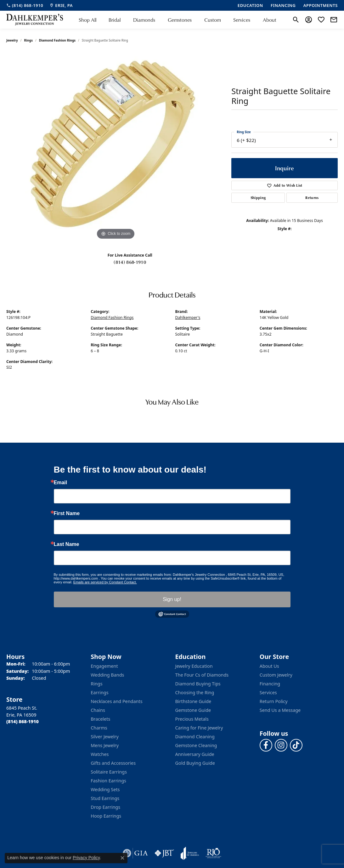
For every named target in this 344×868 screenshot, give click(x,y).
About (270, 20)
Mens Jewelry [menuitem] (105, 745)
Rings (28, 40)
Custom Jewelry (276, 675)
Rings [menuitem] (96, 684)
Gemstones (180, 20)
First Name (67, 513)
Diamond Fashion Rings (57, 40)
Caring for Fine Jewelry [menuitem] (199, 728)
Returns (312, 198)
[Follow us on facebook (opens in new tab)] (266, 745)
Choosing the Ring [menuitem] (195, 692)
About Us (269, 666)
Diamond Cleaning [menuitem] (195, 737)
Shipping (258, 198)
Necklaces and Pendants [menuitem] (116, 701)
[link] (25, 5)
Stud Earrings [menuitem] (105, 798)
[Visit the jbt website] (164, 853)
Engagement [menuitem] (104, 666)
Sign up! (172, 599)
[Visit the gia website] (135, 853)
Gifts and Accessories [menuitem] (113, 763)
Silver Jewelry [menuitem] (105, 737)
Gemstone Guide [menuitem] (193, 710)
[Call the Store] (23, 721)
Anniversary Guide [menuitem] (195, 754)
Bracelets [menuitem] (100, 719)
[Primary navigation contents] (178, 20)
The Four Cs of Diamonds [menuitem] (202, 675)
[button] (296, 20)
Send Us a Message (280, 710)
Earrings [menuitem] (99, 692)
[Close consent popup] (122, 858)
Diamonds (144, 20)
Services (242, 20)
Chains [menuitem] (98, 710)
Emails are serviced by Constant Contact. (105, 582)
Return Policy (274, 701)
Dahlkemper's (188, 318)
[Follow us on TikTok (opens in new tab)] (296, 745)
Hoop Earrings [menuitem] (106, 816)
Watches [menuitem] (100, 754)
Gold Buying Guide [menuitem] (195, 763)
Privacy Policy (86, 858)
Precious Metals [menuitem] (192, 719)
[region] (116, 147)
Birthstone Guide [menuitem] (193, 701)
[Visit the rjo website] (213, 853)
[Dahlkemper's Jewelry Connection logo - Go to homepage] (35, 20)
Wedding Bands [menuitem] (107, 675)
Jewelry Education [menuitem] (194, 666)
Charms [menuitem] (99, 728)
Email (61, 483)
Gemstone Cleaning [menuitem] (196, 745)
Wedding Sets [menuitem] (105, 789)
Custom (213, 20)
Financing (270, 684)
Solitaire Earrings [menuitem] (109, 772)
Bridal (115, 20)
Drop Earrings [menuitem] (105, 807)
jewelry (12, 40)
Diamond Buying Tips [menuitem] (198, 684)
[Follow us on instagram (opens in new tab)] (281, 745)
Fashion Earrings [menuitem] (108, 781)
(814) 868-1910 (130, 262)
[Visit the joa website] (190, 853)
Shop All (87, 20)
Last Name (67, 544)
